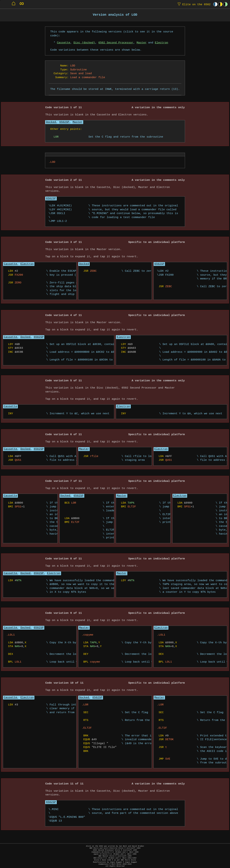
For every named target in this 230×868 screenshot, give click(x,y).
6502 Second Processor (116, 43)
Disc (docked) (84, 43)
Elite (193, 4)
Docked (51, 122)
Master (141, 43)
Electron (162, 43)
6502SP (64, 122)
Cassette (64, 43)
